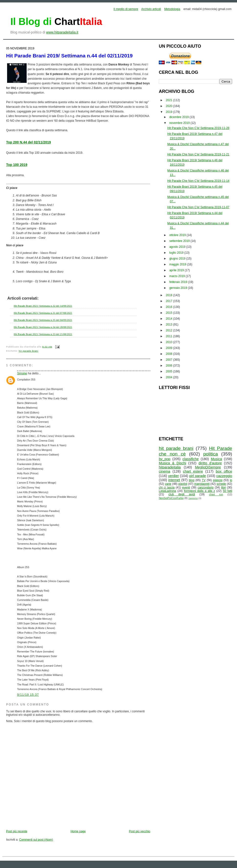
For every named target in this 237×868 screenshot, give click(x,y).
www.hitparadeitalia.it (62, 32)
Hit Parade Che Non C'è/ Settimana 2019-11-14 (198, 181)
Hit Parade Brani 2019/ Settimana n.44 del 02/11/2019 (69, 56)
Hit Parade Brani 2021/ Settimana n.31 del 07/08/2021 (43, 313)
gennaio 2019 (179, 288)
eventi (186, 488)
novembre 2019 (180, 123)
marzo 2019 (178, 276)
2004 (170, 377)
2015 (170, 313)
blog (192, 480)
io (231, 480)
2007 (170, 360)
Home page (78, 831)
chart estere (193, 471)
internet (174, 480)
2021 (170, 100)
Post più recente (17, 831)
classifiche (191, 459)
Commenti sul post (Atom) (36, 840)
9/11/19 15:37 (28, 695)
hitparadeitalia (170, 467)
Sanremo (193, 498)
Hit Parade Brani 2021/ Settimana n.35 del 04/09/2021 (43, 320)
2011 (170, 336)
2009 (170, 348)
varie (168, 484)
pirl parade (197, 476)
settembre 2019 (180, 241)
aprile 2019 (177, 270)
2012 (170, 330)
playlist (183, 484)
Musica (216, 459)
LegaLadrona (167, 491)
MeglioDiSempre (208, 467)
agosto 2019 (178, 247)
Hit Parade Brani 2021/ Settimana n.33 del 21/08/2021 (43, 334)
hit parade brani (29, 351)
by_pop (165, 459)
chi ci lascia (167, 488)
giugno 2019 (178, 259)
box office (224, 471)
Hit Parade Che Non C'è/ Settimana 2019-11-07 (198, 207)
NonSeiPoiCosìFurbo (171, 498)
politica (211, 454)
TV (204, 480)
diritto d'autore (210, 463)
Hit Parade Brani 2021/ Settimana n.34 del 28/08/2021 (43, 327)
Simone (22, 373)
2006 (170, 366)
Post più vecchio (140, 831)
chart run (216, 494)
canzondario (206, 488)
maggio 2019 (178, 264)
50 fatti (227, 491)
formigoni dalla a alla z (199, 491)
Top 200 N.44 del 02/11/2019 (28, 142)
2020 (170, 106)
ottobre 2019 (178, 235)
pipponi (218, 480)
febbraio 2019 (179, 282)
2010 (170, 342)
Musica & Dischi (172, 463)
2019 (170, 112)
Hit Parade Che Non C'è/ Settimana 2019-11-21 (198, 154)
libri (223, 488)
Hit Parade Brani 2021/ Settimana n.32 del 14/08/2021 (43, 306)
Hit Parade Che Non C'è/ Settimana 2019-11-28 (198, 128)
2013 (170, 325)
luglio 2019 (177, 253)
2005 (170, 371)
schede (221, 484)
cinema (164, 471)
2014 (170, 319)
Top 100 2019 (17, 165)
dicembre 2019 (179, 117)
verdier (173, 476)
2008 (170, 354)
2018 (170, 295)
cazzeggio (224, 476)
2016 (170, 307)
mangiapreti (202, 484)
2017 (170, 301)
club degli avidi (182, 494)
